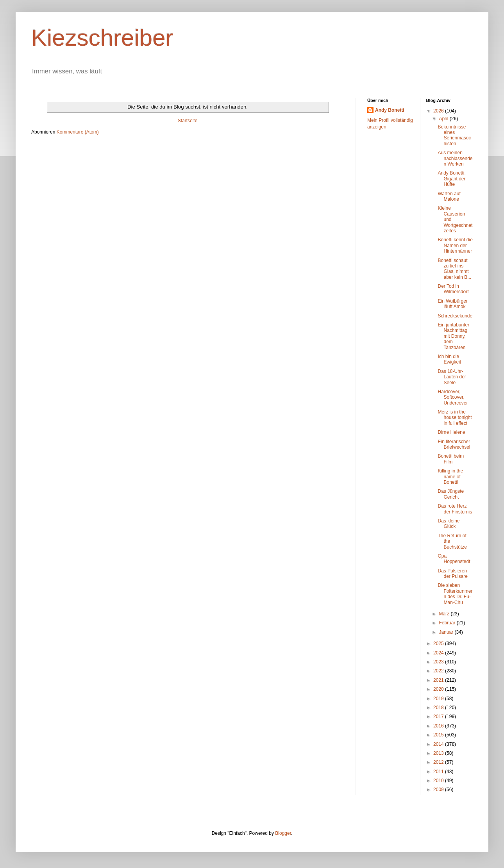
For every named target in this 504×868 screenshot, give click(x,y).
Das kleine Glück (449, 524)
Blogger (283, 833)
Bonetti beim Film (451, 459)
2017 (439, 717)
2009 (439, 790)
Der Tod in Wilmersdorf (453, 289)
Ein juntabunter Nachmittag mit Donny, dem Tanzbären (453, 336)
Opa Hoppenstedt (454, 559)
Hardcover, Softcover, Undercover (453, 397)
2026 (439, 111)
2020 (439, 689)
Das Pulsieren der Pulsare (452, 574)
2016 (439, 726)
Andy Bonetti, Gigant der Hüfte (451, 179)
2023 (439, 662)
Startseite (188, 121)
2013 (439, 753)
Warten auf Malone (449, 196)
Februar (448, 623)
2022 (439, 671)
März (445, 614)
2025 (439, 643)
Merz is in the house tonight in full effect (455, 418)
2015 (439, 735)
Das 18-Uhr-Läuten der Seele (452, 377)
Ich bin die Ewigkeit (449, 359)
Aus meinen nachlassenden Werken (455, 158)
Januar (447, 632)
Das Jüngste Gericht (451, 494)
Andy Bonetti (390, 110)
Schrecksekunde (455, 316)
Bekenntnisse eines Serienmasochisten (454, 135)
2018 (439, 708)
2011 (439, 772)
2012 (439, 762)
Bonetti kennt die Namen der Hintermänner (455, 245)
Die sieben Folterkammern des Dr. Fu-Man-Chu (455, 594)
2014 (439, 744)
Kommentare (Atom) (78, 132)
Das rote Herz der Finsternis (455, 509)
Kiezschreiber (102, 38)
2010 (439, 781)
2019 (439, 699)
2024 (439, 653)
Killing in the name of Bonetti (450, 477)
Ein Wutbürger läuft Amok (452, 304)
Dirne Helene (451, 432)
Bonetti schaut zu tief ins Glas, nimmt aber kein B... (454, 269)
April (444, 119)
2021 (439, 680)
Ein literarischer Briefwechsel (454, 444)
